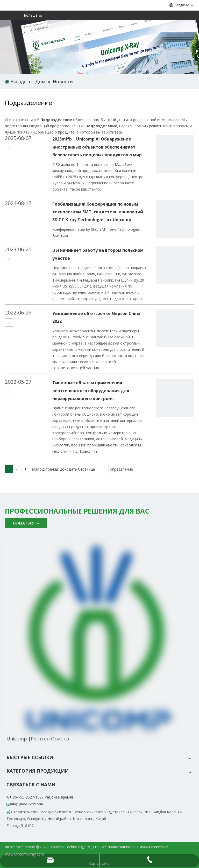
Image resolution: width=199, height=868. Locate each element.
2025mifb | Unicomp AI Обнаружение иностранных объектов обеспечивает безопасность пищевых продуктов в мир (97, 147)
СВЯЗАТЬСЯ (26, 523)
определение (121, 469)
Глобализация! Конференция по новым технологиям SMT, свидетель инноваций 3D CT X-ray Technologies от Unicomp (98, 212)
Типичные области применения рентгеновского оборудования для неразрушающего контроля (91, 391)
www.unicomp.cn (154, 847)
